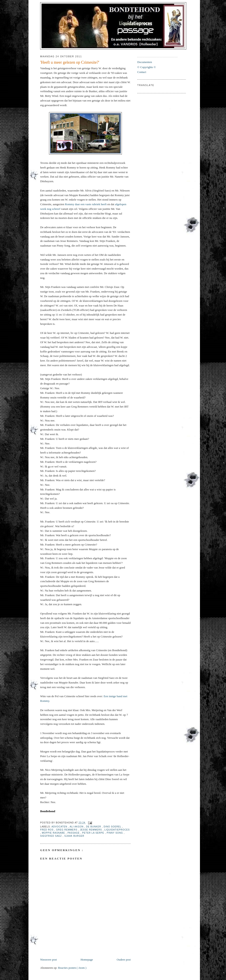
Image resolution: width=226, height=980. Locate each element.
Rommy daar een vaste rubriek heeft (86, 204)
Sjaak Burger (74, 836)
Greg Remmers (67, 830)
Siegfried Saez (51, 836)
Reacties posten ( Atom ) (72, 968)
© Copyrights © (147, 67)
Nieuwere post (48, 960)
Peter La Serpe (94, 833)
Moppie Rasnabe (54, 833)
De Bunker (94, 827)
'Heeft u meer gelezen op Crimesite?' (70, 62)
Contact (142, 72)
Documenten (145, 62)
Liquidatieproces (117, 830)
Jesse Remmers (91, 830)
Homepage (87, 960)
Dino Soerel (113, 827)
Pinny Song (115, 833)
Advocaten (60, 827)
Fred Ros (47, 830)
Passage (74, 833)
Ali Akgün (77, 827)
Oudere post (124, 960)
